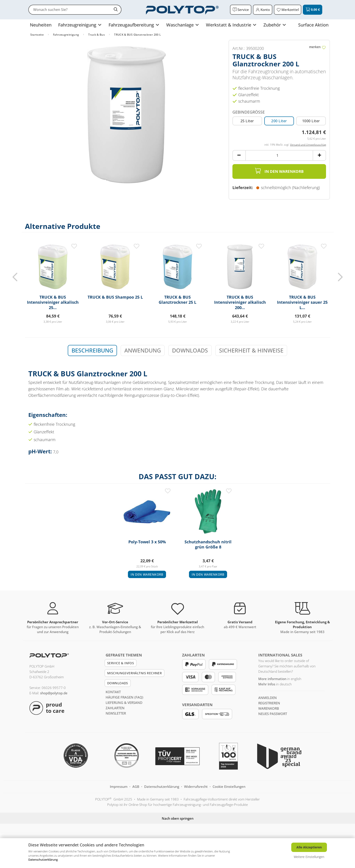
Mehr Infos (267, 684)
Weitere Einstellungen (309, 857)
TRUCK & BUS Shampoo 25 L (115, 297)
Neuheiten (41, 25)
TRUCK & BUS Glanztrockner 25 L (177, 300)
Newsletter (116, 713)
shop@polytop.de (54, 693)
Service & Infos (121, 663)
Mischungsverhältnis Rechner (134, 673)
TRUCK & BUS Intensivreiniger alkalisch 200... (240, 302)
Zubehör (273, 25)
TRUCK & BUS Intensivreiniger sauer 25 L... (302, 302)
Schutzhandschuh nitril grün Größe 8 (208, 544)
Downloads (190, 350)
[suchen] (116, 10)
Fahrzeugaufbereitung (132, 25)
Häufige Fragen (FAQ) (124, 697)
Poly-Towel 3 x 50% (147, 542)
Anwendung (143, 350)
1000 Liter (311, 121)
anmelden (268, 698)
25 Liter (247, 121)
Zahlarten (115, 708)
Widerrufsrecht (196, 786)
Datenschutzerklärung (43, 860)
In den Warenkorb (279, 171)
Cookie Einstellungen (229, 786)
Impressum (119, 786)
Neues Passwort (273, 714)
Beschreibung (92, 350)
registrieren (269, 703)
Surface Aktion (313, 25)
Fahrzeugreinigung (78, 25)
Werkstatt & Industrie (229, 25)
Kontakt (113, 692)
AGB (136, 786)
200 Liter (279, 121)
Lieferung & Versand (124, 703)
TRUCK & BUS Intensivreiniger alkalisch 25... (53, 302)
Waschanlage (181, 25)
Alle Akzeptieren (309, 847)
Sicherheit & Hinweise (251, 350)
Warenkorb (269, 708)
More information (272, 679)
